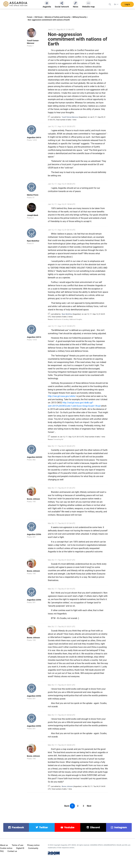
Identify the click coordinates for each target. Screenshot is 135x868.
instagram (121, 827)
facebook (18, 827)
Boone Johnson (33, 499)
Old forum (39, 17)
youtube (69, 827)
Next (89, 806)
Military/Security (79, 17)
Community (33, 848)
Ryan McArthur (33, 241)
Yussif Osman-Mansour (70, 117)
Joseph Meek (33, 215)
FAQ (2, 851)
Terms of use (18, 845)
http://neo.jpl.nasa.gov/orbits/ (62, 396)
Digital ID (20, 848)
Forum (30, 17)
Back (67, 806)
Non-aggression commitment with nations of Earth (49, 20)
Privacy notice (33, 845)
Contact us (12, 851)
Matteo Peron (33, 195)
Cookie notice (6, 848)
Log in (127, 5)
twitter (43, 827)
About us (4, 845)
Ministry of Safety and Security (58, 17)
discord (95, 827)
